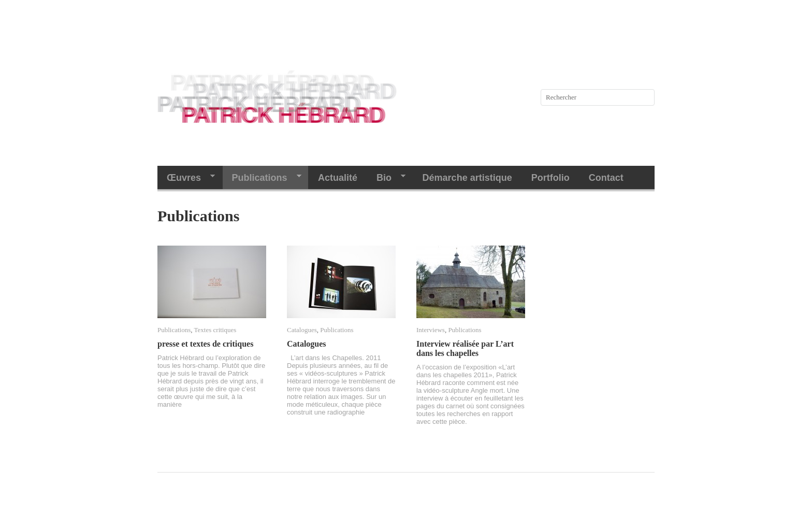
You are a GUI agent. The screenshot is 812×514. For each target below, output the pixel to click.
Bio (386, 178)
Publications (262, 178)
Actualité (338, 178)
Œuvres (186, 178)
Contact (606, 178)
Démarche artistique (467, 178)
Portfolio (550, 178)
